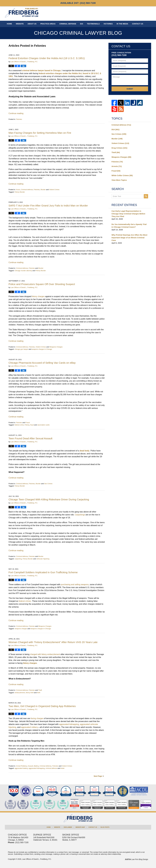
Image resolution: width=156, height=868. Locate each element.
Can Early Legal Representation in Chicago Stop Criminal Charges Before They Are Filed (128, 214)
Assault (30, 766)
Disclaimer (68, 827)
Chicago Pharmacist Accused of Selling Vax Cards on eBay (42, 363)
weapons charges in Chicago (42, 349)
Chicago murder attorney (23, 271)
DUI (82, 24)
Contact (138, 24)
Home (9, 24)
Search (146, 196)
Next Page (98, 776)
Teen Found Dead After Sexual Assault (30, 438)
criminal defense (51, 768)
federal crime (19, 425)
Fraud (28, 423)
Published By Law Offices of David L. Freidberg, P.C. (135, 13)
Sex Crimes (48, 484)
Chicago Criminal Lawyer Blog (22, 13)
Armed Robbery (21, 766)
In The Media (122, 24)
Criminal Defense (68, 24)
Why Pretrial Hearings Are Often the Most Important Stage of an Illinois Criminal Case (129, 238)
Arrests (117, 166)
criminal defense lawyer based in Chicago (41, 70)
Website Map (80, 827)
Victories (108, 24)
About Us (32, 24)
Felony (27, 425)
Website (20, 24)
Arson (18, 190)
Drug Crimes (119, 148)
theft (39, 693)
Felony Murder (20, 192)
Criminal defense (27, 190)
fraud (32, 425)
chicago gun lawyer (21, 349)
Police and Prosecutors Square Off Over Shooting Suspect (42, 284)
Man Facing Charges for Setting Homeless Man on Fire (40, 133)
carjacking (18, 559)
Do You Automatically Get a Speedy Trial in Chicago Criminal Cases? (129, 226)
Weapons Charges (56, 347)
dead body (84, 451)
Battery (36, 766)
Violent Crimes (54, 190)
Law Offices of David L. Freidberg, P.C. (37, 859)
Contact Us (93, 827)
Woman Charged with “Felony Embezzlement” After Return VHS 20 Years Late (53, 642)
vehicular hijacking (43, 559)
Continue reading (16, 113)
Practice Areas (48, 24)
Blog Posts (105, 827)
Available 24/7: (78, 3)
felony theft (30, 693)
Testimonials (93, 24)
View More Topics (119, 180)
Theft (40, 690)
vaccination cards (43, 425)
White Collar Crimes (122, 175)
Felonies (19, 119)
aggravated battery (21, 768)
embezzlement (20, 693)
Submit (130, 89)
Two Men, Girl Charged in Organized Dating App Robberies (42, 706)
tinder (63, 768)
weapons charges (21, 629)
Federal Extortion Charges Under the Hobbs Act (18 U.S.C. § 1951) (47, 58)
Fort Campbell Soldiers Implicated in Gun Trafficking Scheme (43, 572)
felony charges (30, 663)
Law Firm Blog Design (136, 859)
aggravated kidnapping (37, 768)
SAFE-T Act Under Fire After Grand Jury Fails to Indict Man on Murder (48, 206)
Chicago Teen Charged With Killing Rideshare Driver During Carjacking (49, 499)
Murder (43, 190)
